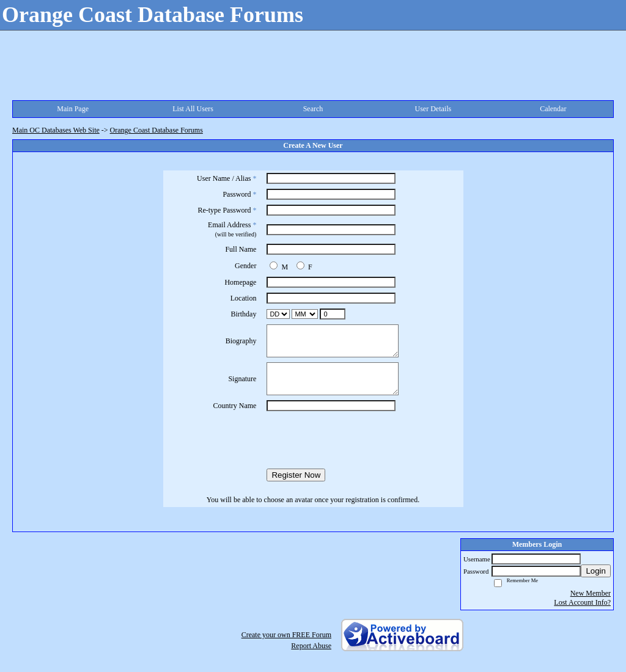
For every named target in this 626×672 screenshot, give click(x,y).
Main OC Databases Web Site (56, 130)
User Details (433, 109)
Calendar (553, 109)
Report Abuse (311, 646)
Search (313, 109)
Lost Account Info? (582, 602)
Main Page (73, 109)
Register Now (296, 475)
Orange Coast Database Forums (156, 130)
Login (596, 571)
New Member (591, 593)
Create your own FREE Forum (286, 635)
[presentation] (313, 440)
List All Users (193, 109)
